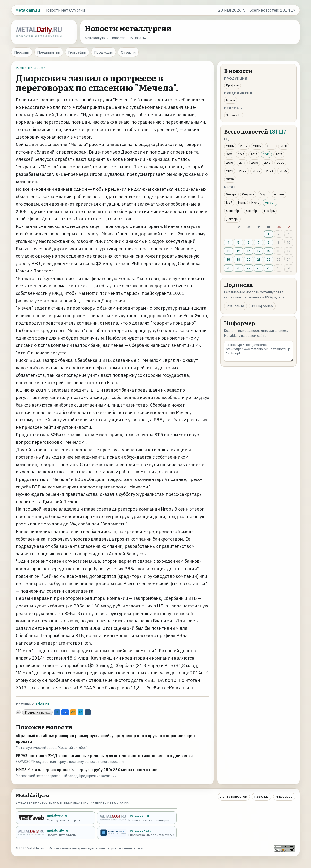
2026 (230, 179)
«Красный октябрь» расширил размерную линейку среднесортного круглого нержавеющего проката (106, 739)
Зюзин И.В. (234, 115)
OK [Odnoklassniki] (73, 712)
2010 (284, 146)
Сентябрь (233, 211)
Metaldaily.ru (95, 38)
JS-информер (262, 306)
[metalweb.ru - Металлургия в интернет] (56, 818)
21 (259, 259)
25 (228, 268)
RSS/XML (261, 796)
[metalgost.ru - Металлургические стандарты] (137, 818)
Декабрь (232, 219)
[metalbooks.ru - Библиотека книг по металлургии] (137, 833)
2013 (254, 154)
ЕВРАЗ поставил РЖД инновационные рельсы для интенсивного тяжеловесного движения (104, 756)
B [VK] (57, 712)
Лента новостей (234, 796)
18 (228, 259)
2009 (271, 146)
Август (270, 203)
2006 (230, 146)
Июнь (242, 203)
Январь (231, 194)
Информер (284, 796)
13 (249, 251)
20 (249, 259)
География (77, 52)
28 (259, 268)
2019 (267, 163)
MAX (65, 712)
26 (238, 268)
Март (264, 194)
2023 (256, 171)
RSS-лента (235, 306)
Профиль (232, 85)
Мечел (231, 100)
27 (249, 268)
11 (228, 251)
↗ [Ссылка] (88, 712)
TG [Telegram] (80, 712)
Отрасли (128, 52)
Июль (255, 203)
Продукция (104, 52)
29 (268, 268)
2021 (230, 171)
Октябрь (252, 211)
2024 (270, 171)
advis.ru (42, 704)
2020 (280, 163)
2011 (229, 154)
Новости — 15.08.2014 (128, 38)
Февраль (248, 194)
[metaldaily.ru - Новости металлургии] (56, 833)
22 (268, 259)
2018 (255, 163)
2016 (230, 163)
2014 (266, 154)
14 (259, 251)
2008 (257, 146)
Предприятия (49, 52)
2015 (279, 154)
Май (229, 203)
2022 (243, 171)
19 (238, 259)
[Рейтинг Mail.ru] (285, 848)
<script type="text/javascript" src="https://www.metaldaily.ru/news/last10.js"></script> (259, 351)
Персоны (22, 52)
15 (268, 251)
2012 (241, 154)
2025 (283, 171)
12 (238, 251)
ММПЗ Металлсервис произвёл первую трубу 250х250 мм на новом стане (87, 770)
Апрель (279, 194)
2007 (244, 146)
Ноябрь (269, 211)
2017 (242, 163)
